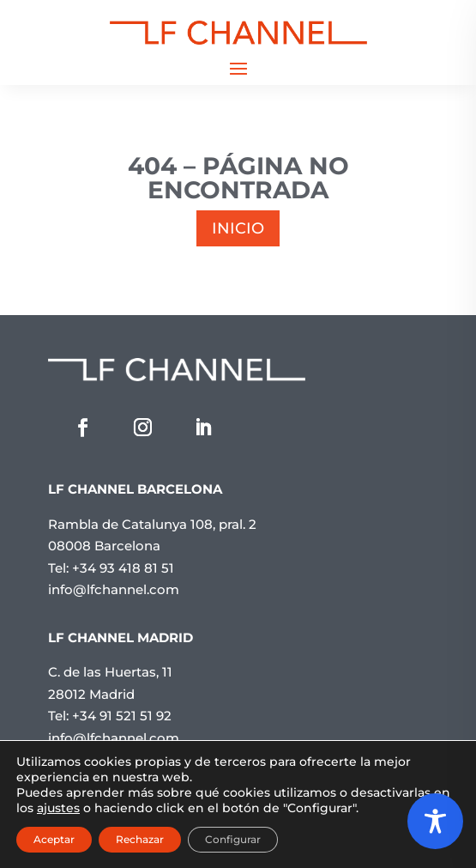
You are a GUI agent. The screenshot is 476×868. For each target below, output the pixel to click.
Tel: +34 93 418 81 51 (111, 568)
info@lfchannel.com (114, 589)
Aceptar (54, 839)
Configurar (233, 839)
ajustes (58, 808)
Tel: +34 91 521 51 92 (110, 716)
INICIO (238, 228)
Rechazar (140, 839)
